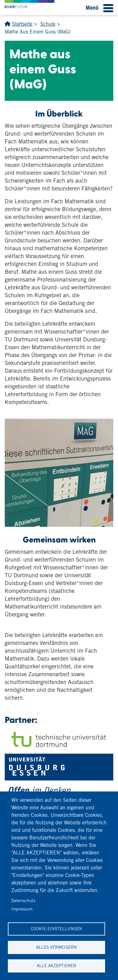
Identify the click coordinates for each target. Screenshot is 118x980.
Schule (48, 24)
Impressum (22, 909)
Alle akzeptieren (56, 966)
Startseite (22, 24)
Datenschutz (23, 900)
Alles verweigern (56, 947)
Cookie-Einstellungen (56, 929)
